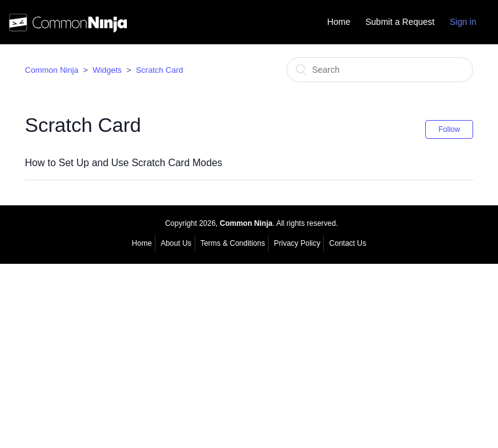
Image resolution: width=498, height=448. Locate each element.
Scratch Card (160, 70)
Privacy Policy (297, 243)
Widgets (107, 70)
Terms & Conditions (233, 243)
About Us (176, 243)
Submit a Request (400, 22)
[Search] (380, 70)
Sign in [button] (463, 22)
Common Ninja (52, 70)
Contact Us (348, 243)
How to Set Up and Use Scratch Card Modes (123, 163)
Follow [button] (449, 129)
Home (339, 22)
